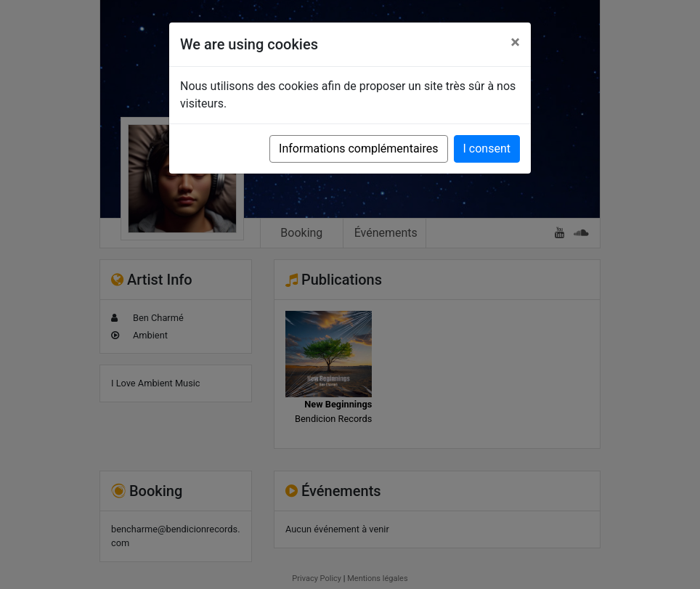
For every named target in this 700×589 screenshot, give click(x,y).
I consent (487, 149)
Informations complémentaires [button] (358, 149)
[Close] (515, 42)
